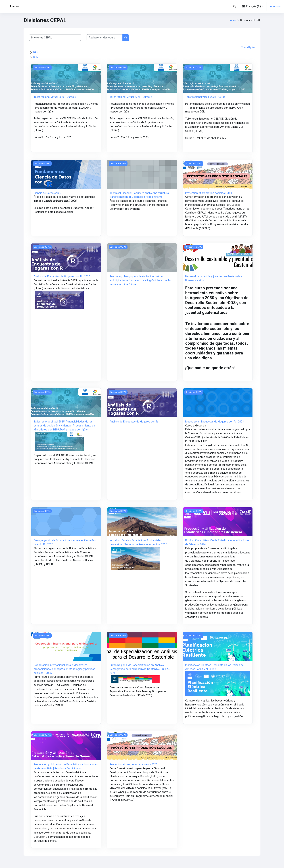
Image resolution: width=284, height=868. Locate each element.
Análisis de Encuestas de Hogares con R (134, 424)
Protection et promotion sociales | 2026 (209, 194)
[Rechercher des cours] (105, 38)
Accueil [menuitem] (14, 6)
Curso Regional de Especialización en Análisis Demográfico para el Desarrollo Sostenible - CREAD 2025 (140, 675)
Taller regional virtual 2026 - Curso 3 (55, 97)
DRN (36, 57)
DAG (36, 52)
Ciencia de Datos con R (48, 194)
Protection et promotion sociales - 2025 (133, 771)
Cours (232, 20)
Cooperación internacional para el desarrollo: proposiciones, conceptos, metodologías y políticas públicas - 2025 (64, 675)
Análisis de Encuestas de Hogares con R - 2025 (62, 279)
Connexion (275, 6)
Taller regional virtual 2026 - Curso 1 (207, 97)
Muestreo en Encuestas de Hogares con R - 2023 (215, 424)
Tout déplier (248, 48)
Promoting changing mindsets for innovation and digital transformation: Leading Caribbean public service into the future (140, 283)
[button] (235, 6)
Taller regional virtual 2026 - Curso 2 (131, 97)
